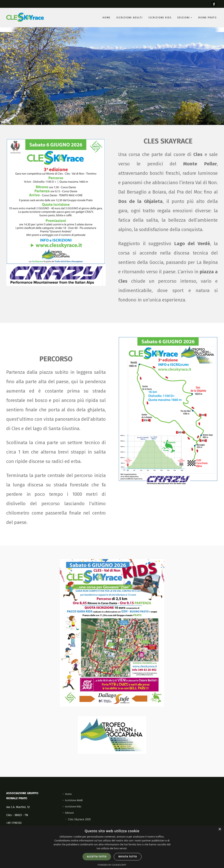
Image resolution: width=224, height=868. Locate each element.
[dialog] (112, 847)
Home (107, 18)
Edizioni (185, 18)
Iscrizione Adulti (129, 18)
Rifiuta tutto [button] (128, 857)
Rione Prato (208, 18)
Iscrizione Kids (160, 18)
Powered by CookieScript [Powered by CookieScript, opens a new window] (112, 865)
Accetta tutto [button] (97, 857)
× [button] (220, 829)
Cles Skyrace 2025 (79, 819)
